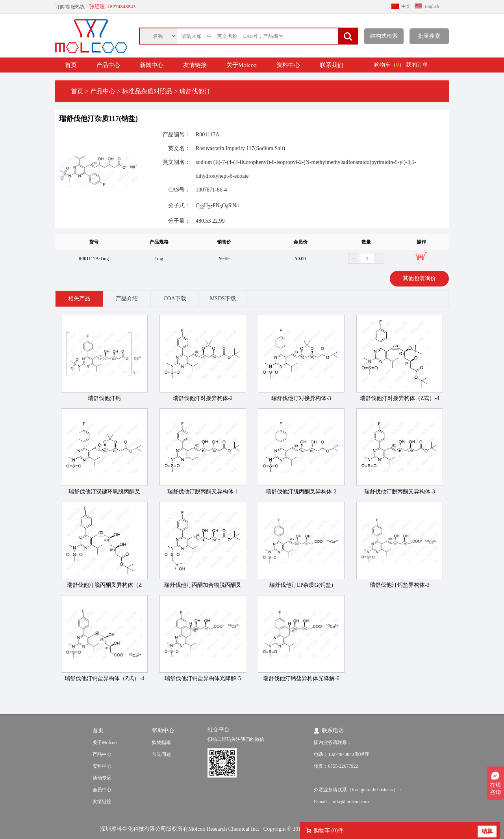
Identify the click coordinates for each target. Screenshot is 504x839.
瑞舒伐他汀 (195, 91)
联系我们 (332, 65)
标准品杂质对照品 (147, 91)
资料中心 (288, 65)
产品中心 (108, 65)
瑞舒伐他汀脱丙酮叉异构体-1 (203, 492)
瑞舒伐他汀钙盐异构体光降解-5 (203, 678)
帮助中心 (163, 730)
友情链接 (195, 65)
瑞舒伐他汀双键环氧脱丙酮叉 (104, 492)
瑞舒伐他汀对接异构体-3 (301, 398)
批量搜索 (429, 36)
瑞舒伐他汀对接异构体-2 (203, 398)
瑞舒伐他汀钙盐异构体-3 (400, 585)
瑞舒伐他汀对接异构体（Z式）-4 (400, 398)
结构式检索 (384, 36)
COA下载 (175, 299)
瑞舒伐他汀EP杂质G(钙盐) (301, 585)
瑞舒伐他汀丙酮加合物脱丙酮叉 (203, 585)
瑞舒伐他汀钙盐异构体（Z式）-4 (104, 678)
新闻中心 (152, 65)
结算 (487, 831)
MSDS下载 (223, 299)
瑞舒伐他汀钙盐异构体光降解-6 (301, 678)
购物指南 (161, 742)
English (432, 6)
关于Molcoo (242, 65)
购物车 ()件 (328, 831)
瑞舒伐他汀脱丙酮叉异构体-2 (301, 492)
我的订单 (417, 65)
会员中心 (102, 790)
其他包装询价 (419, 278)
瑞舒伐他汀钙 (104, 398)
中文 (406, 6)
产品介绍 (127, 299)
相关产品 (79, 299)
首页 (71, 65)
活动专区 (102, 778)
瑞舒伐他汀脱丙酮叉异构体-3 (400, 492)
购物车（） (389, 65)
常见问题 (161, 754)
